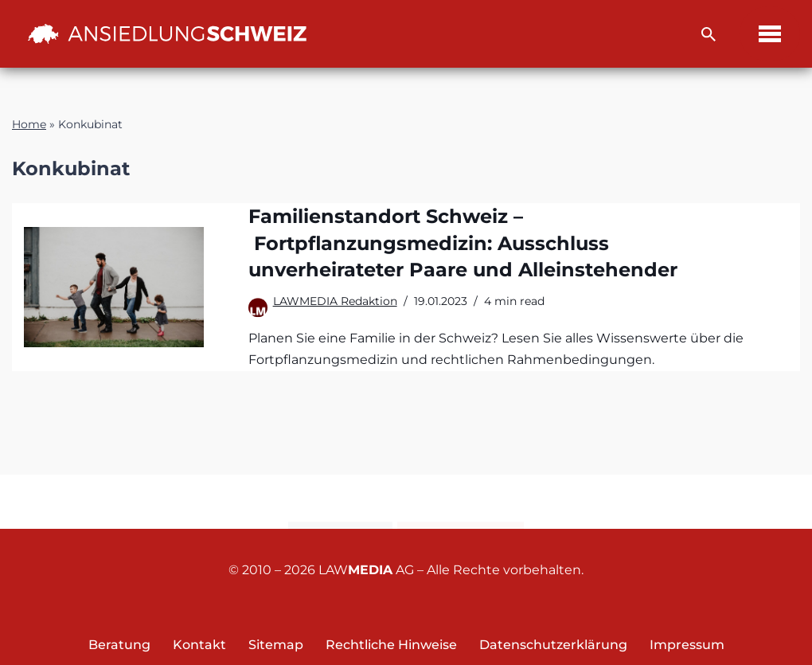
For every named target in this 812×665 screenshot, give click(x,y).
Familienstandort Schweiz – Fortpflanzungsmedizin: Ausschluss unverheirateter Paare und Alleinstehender (463, 243)
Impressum (687, 645)
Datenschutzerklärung (553, 645)
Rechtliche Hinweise (391, 645)
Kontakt (340, 503)
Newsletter (461, 503)
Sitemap (276, 645)
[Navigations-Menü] (770, 34)
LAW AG (366, 570)
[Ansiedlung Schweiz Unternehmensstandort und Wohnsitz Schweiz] (167, 33)
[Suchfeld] (709, 34)
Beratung (119, 645)
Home (29, 124)
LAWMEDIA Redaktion (335, 301)
